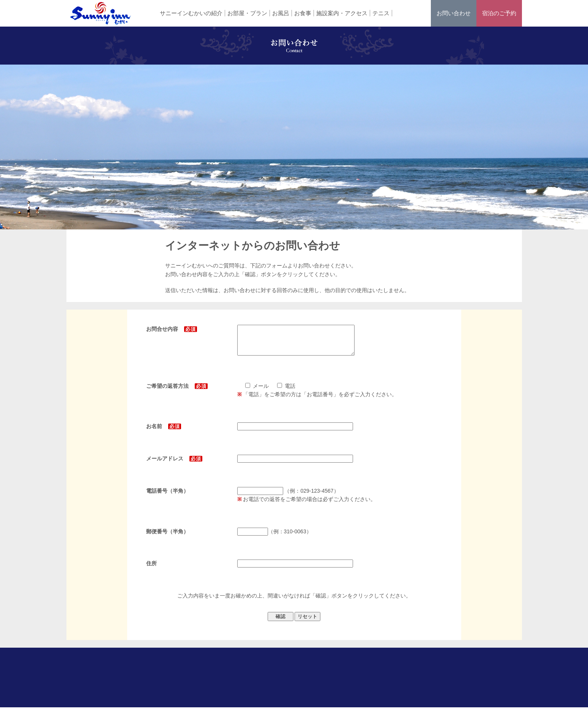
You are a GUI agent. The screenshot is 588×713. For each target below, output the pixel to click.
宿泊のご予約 (499, 13)
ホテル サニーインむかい (101, 13)
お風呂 (281, 13)
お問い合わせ (454, 13)
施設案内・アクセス (342, 13)
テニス (381, 13)
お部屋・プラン (247, 13)
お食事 (303, 13)
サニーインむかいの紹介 (191, 13)
